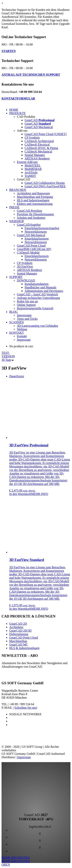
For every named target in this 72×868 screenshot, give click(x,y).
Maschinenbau (18, 641)
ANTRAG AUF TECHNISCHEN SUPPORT (31, 75)
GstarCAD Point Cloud (24, 638)
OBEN (6, 865)
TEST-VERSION (8, 356)
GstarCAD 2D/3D (20, 631)
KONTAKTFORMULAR (18, 98)
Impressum (24, 757)
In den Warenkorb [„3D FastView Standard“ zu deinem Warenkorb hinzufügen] (20, 609)
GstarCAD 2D (18, 624)
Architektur (16, 627)
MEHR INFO (40, 494)
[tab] (17, 376)
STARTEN (9, 51)
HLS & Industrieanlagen (24, 648)
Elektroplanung (19, 634)
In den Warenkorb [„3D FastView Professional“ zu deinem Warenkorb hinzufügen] (20, 494)
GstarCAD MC (19, 645)
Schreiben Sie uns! (26, 708)
